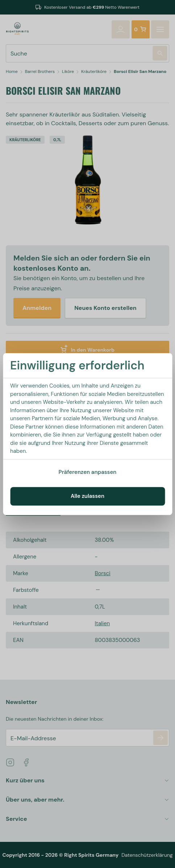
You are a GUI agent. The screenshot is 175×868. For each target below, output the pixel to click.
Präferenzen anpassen (88, 472)
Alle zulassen (87, 496)
